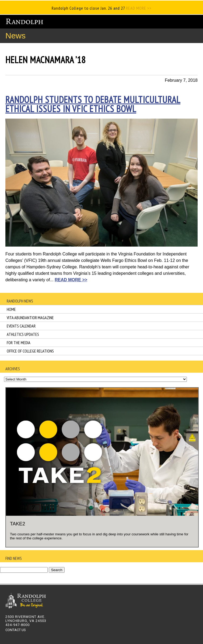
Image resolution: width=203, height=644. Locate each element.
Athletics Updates (23, 334)
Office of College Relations (30, 351)
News (15, 36)
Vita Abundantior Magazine (30, 318)
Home (11, 309)
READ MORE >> (138, 8)
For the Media (19, 343)
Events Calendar (21, 326)
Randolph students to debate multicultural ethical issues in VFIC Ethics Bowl (93, 104)
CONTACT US (15, 630)
